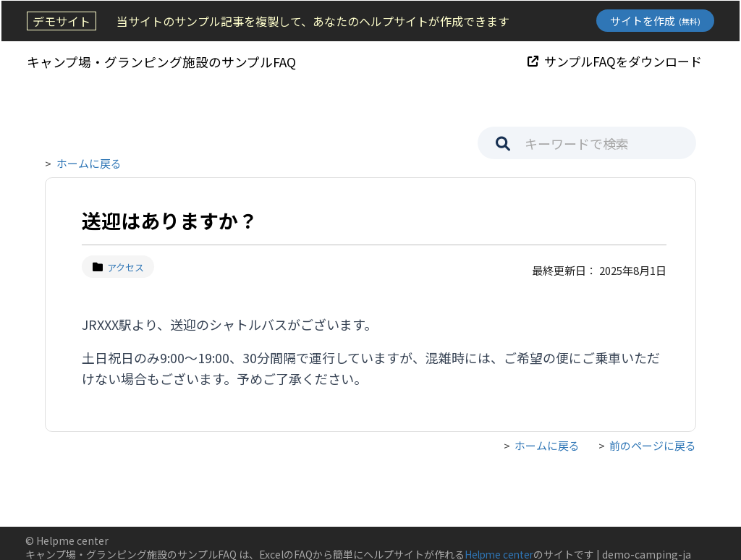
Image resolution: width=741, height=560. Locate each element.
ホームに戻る (89, 163)
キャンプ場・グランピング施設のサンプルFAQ (160, 61)
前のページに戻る (653, 445)
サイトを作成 (657, 21)
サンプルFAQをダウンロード (616, 60)
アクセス (118, 267)
